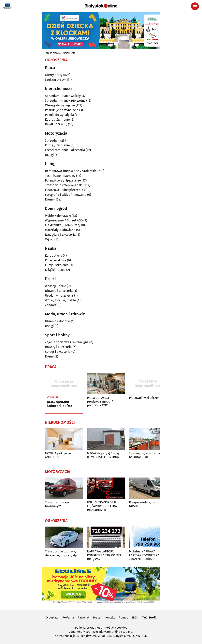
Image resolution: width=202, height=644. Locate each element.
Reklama (68, 618)
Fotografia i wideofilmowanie (66, 195)
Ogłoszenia (69, 53)
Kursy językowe (56, 260)
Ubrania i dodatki (58, 321)
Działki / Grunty (56, 124)
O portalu (52, 618)
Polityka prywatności (89, 628)
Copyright (75, 632)
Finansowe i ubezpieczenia (64, 190)
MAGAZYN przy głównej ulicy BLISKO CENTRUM (103, 455)
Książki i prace (55, 270)
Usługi (49, 155)
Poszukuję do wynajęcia (62, 110)
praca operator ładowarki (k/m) (59, 404)
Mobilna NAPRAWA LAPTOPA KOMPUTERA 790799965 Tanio (144, 555)
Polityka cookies (116, 628)
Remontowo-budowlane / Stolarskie (71, 171)
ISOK (135, 618)
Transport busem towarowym (57, 504)
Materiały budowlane (60, 230)
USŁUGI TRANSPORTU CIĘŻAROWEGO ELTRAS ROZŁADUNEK (103, 506)
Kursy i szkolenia (57, 265)
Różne (49, 199)
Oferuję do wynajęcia (60, 105)
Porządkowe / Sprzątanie (63, 180)
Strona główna (53, 53)
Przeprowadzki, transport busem (147, 504)
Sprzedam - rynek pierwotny (65, 101)
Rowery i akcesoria (58, 347)
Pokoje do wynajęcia (59, 115)
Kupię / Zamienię (57, 120)
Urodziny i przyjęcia (59, 296)
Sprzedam (52, 140)
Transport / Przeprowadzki (64, 185)
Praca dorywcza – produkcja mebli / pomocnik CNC (100, 401)
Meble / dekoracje (58, 216)
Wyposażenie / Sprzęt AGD (64, 220)
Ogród (49, 239)
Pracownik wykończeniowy (148, 398)
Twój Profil (149, 618)
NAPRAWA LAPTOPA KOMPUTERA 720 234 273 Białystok (104, 555)
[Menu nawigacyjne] (195, 6)
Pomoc (123, 618)
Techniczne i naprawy (60, 176)
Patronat (83, 618)
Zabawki (51, 305)
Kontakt (110, 618)
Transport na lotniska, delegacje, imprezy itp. (61, 553)
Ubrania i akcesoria (59, 291)
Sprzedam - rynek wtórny (63, 96)
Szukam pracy (55, 80)
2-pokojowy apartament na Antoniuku (146, 455)
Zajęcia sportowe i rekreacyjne (67, 342)
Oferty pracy (54, 75)
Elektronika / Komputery (63, 225)
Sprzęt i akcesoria (58, 352)
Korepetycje (54, 256)
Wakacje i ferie (56, 286)
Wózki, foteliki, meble (60, 300)
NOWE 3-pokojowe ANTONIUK (58, 455)
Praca (97, 618)
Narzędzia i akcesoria (60, 235)
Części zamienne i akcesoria (65, 150)
